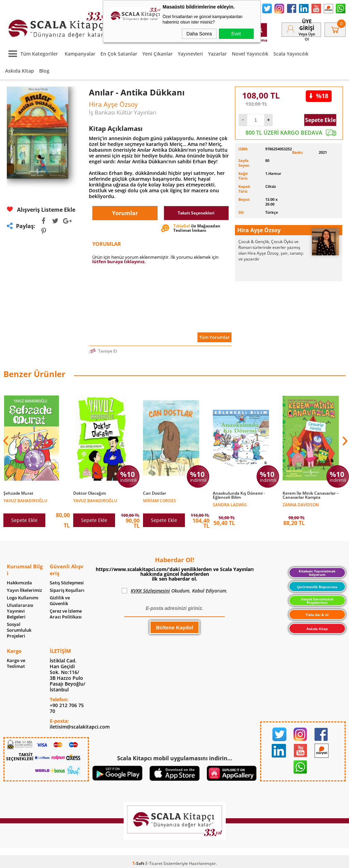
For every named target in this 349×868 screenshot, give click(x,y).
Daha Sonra (199, 34)
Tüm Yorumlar (215, 337)
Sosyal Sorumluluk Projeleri (19, 630)
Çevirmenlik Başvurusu (317, 587)
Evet (236, 34)
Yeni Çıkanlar (157, 54)
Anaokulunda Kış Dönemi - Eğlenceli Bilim (239, 495)
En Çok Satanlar (119, 54)
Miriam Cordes (160, 500)
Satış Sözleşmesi (67, 583)
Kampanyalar (80, 54)
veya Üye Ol (307, 36)
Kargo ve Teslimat (16, 663)
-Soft (139, 863)
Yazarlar (217, 54)
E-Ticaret (154, 863)
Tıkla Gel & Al (317, 615)
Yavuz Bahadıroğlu (25, 500)
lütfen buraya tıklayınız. (119, 261)
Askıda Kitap (20, 71)
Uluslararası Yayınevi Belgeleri (20, 611)
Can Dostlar (155, 493)
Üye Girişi (307, 25)
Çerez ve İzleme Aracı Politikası (66, 614)
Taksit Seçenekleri (196, 213)
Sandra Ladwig (230, 504)
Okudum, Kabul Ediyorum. (174, 591)
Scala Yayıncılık (291, 54)
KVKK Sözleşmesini (150, 591)
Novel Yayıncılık (250, 54)
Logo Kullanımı (23, 598)
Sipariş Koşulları (67, 590)
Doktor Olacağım (90, 493)
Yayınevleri (190, 54)
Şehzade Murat (18, 493)
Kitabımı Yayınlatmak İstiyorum (317, 573)
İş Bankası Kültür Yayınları (123, 112)
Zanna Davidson (301, 504)
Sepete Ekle (320, 120)
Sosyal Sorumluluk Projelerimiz (317, 601)
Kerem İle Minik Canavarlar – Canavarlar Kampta (311, 495)
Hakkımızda (19, 583)
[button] (344, 441)
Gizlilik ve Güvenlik (60, 601)
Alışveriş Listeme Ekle (41, 209)
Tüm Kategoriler (31, 54)
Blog (44, 71)
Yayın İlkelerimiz (24, 590)
